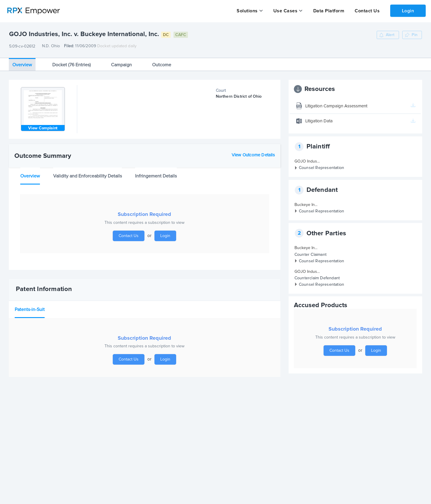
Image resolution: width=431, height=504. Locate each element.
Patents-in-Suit (30, 309)
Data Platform (328, 11)
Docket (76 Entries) (71, 65)
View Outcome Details (253, 155)
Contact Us (367, 11)
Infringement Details (156, 176)
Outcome (162, 65)
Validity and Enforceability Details (87, 176)
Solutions (247, 11)
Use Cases (285, 11)
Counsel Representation (321, 168)
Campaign (121, 65)
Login (408, 11)
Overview (22, 65)
